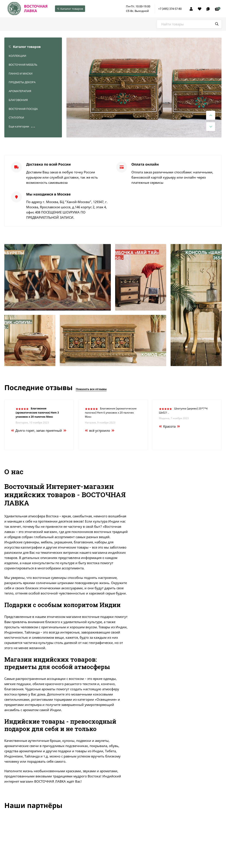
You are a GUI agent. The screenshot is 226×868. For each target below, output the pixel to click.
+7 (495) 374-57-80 (170, 9)
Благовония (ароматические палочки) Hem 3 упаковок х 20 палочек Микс (37, 413)
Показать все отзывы (91, 389)
